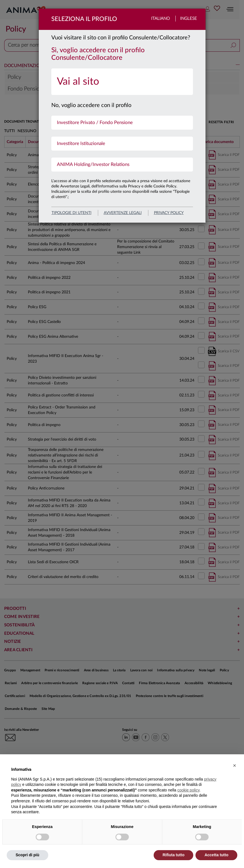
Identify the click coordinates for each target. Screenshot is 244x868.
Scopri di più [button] (27, 855)
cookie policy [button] (188, 790)
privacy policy (169, 213)
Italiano (160, 19)
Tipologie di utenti (72, 213)
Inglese (189, 19)
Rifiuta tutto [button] (174, 855)
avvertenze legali (123, 213)
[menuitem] (122, 82)
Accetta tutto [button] (216, 855)
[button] (235, 765)
